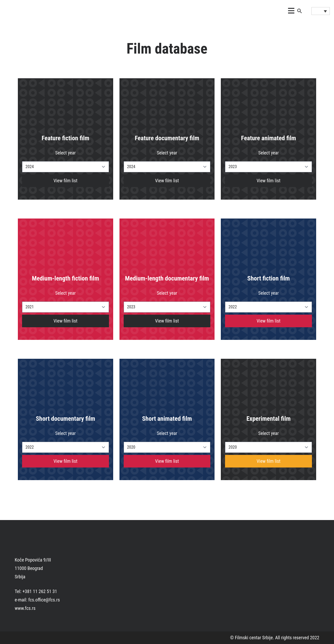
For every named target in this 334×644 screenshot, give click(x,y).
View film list (66, 181)
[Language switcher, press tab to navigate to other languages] (321, 11)
